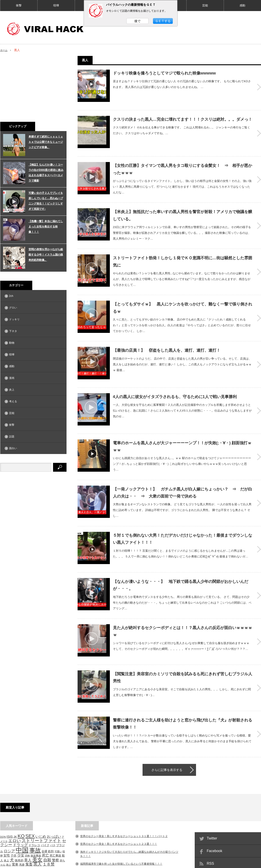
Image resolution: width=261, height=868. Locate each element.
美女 (37, 803)
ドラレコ (34, 789)
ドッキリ (14, 319)
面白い (13, 448)
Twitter (212, 782)
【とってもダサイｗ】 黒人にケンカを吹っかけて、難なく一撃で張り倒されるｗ (183, 290)
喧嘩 (56, 5)
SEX (30, 780)
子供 (13, 799)
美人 (28, 804)
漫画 (12, 378)
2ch (11, 296)
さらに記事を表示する (167, 713)
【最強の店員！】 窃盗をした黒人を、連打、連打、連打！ (167, 332)
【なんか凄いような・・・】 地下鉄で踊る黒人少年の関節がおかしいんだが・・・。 (181, 544)
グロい (13, 308)
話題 (12, 437)
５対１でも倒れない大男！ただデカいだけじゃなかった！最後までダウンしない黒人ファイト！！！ (183, 504)
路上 (9, 808)
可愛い (58, 795)
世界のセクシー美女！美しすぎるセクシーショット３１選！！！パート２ (124, 780)
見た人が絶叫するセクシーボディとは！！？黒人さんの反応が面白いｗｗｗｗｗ (183, 589)
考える (13, 401)
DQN (3, 780)
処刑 (51, 795)
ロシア (9, 795)
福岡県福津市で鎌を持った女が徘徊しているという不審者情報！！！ (121, 807)
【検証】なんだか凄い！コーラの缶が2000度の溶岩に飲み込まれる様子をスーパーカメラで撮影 (46, 173)
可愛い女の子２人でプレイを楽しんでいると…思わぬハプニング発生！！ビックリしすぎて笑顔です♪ (46, 201)
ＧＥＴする (163, 21)
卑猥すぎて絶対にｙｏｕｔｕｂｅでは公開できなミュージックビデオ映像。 (46, 142)
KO (21, 780)
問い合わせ (52, 862)
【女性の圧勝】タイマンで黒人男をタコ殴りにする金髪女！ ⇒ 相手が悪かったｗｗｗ (183, 157)
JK (15, 780)
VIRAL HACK (231, 862)
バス (53, 789)
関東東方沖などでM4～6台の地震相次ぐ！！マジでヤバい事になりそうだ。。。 (128, 815)
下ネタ (13, 331)
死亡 (46, 799)
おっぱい (54, 780)
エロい (14, 784)
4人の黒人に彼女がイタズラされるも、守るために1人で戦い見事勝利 (175, 372)
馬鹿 (22, 808)
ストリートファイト (41, 784)
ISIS (10, 780)
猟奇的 (19, 804)
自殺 (47, 804)
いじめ (41, 780)
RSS (211, 807)
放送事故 (36, 799)
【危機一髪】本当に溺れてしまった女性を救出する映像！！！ (46, 227)
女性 (7, 799)
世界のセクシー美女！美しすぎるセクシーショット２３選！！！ (119, 788)
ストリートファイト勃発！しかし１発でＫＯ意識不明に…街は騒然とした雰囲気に (183, 246)
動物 (12, 343)
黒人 (38, 808)
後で (137, 21)
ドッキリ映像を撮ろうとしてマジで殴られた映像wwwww (164, 73)
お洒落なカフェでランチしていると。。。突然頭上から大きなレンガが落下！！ (128, 835)
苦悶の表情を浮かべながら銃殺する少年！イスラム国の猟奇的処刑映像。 (46, 255)
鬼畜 (29, 808)
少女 (21, 799)
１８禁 (49, 808)
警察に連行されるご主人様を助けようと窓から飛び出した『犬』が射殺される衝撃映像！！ (183, 669)
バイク (45, 789)
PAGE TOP (130, 851)
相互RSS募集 (31, 862)
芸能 (205, 5)
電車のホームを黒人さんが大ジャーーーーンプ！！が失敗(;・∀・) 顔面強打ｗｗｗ (182, 415)
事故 (35, 794)
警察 (55, 804)
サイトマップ (8, 862)
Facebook (215, 795)
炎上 (12, 390)
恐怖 (27, 799)
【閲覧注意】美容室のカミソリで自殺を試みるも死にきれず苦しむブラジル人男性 (183, 629)
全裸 (44, 795)
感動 (242, 5)
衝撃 (19, 5)
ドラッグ (20, 789)
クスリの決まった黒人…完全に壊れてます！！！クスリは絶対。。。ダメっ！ (183, 113)
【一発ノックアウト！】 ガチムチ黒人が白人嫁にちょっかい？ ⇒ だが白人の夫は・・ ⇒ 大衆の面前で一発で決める (183, 460)
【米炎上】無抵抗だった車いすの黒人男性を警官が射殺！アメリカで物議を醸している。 (183, 201)
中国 (22, 794)
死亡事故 (55, 799)
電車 (15, 808)
